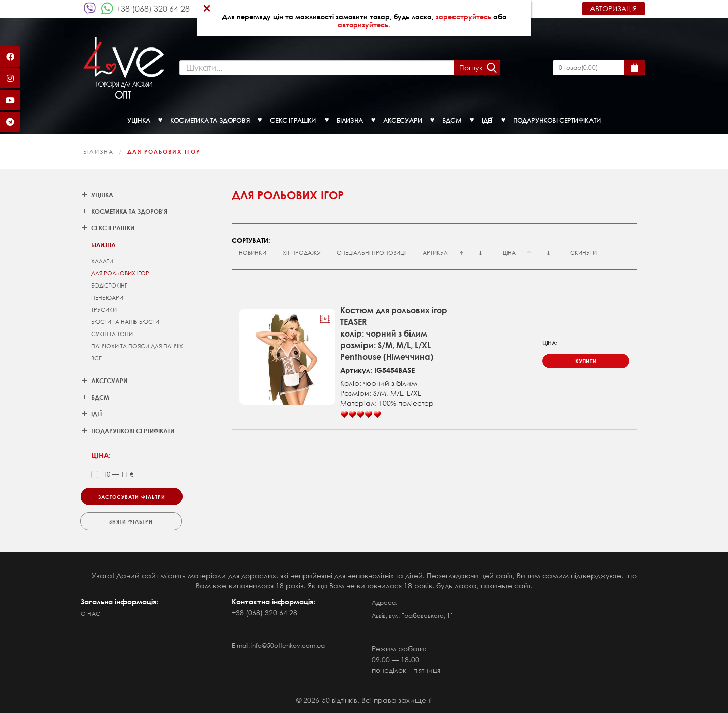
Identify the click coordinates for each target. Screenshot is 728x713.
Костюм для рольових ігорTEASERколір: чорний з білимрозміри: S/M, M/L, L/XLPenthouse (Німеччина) (394, 333)
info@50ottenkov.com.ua (288, 646)
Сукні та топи (112, 334)
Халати (102, 261)
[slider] (360, 415)
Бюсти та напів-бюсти (125, 322)
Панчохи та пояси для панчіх (137, 346)
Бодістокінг (109, 286)
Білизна (99, 152)
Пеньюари (107, 298)
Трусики (104, 310)
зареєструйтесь (464, 17)
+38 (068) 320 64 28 (153, 8)
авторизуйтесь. (364, 25)
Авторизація (613, 8)
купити (586, 361)
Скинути (583, 253)
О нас (90, 614)
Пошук (471, 67)
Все (96, 358)
